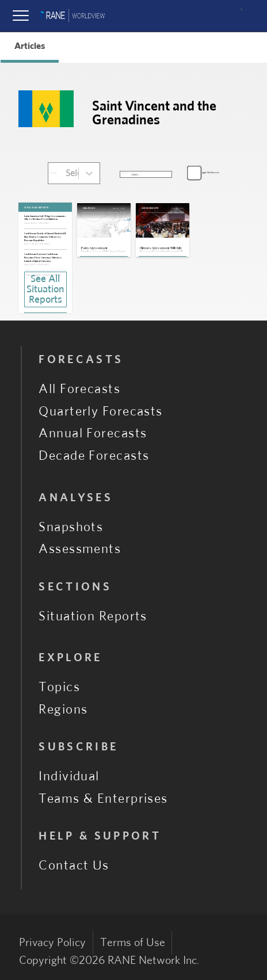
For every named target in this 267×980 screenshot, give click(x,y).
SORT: (125, 173)
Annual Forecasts (93, 433)
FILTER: (54, 173)
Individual (69, 776)
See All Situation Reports (45, 289)
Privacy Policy (52, 943)
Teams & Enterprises (103, 799)
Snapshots (71, 527)
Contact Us (74, 865)
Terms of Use (133, 943)
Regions (63, 710)
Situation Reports (93, 616)
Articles (30, 46)
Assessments (80, 549)
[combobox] (66, 173)
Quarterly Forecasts (101, 411)
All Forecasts (79, 389)
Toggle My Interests (209, 173)
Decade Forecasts (94, 456)
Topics (59, 687)
